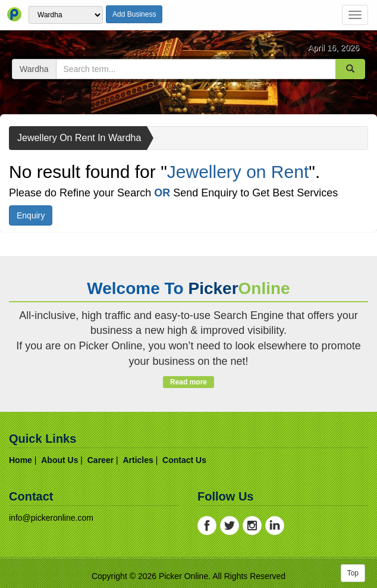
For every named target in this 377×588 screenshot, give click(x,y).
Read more (188, 382)
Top (353, 573)
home (21, 460)
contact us (184, 460)
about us (59, 460)
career (100, 460)
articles (138, 460)
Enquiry (31, 215)
